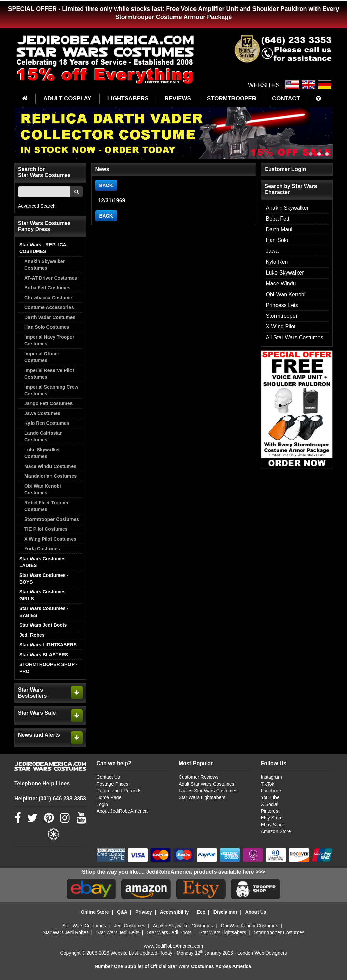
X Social (270, 804)
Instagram (271, 777)
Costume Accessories (49, 307)
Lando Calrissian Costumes (44, 436)
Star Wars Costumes (84, 926)
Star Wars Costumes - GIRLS (44, 595)
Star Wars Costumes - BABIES (44, 612)
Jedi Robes (32, 635)
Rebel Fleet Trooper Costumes (47, 506)
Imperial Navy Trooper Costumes (49, 340)
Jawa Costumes (42, 413)
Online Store (95, 912)
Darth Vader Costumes (50, 317)
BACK (106, 185)
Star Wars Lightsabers (202, 797)
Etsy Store (272, 818)
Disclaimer (226, 912)
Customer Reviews (198, 777)
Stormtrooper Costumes (52, 519)
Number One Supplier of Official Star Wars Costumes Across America (173, 966)
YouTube (270, 797)
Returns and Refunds (119, 791)
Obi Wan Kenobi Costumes (43, 489)
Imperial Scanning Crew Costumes (51, 390)
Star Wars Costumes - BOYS (44, 579)
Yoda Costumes (42, 549)
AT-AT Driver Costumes (51, 278)
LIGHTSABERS (128, 99)
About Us (256, 912)
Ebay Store (273, 825)
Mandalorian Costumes (50, 476)
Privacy (144, 912)
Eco (201, 912)
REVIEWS (178, 99)
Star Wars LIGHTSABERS (48, 645)
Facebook (271, 791)
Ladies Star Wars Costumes (208, 791)
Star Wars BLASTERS (44, 655)
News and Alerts (39, 735)
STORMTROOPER (232, 99)
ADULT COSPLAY (67, 99)
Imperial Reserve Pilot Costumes (49, 374)
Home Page (109, 797)
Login (102, 804)
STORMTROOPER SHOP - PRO (48, 668)
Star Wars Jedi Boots (43, 625)
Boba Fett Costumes (47, 288)
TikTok (268, 784)
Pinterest (270, 811)
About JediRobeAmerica (122, 811)
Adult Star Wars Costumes (206, 784)
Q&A (122, 912)
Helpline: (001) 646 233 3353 (50, 799)
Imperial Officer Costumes (42, 357)
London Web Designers (262, 953)
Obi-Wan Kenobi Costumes (249, 926)
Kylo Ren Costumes (47, 423)
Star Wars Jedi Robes (66, 932)
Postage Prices (113, 784)
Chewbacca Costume (48, 298)
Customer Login (285, 169)
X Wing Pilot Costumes (50, 539)
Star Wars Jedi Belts (118, 932)
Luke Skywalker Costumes (42, 453)
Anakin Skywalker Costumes (45, 265)
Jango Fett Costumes (48, 403)
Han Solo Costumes (47, 327)
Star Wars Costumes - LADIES (44, 562)
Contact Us (108, 777)
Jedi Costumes (130, 926)
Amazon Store (276, 831)
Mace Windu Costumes (50, 466)
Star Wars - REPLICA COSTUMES (43, 248)
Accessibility (175, 912)
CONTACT (286, 99)
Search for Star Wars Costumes (44, 172)
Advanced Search (37, 206)
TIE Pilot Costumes (46, 529)
